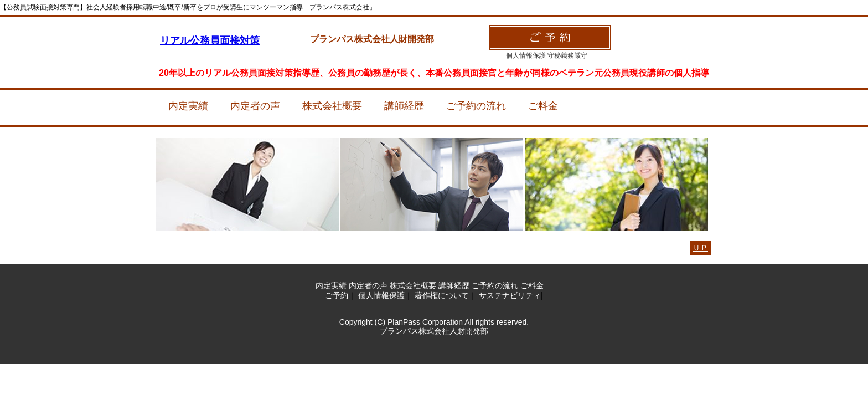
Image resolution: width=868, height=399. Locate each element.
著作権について (442, 295)
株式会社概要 (332, 106)
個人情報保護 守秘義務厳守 (547, 55)
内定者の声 (255, 106)
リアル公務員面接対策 (210, 40)
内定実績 (188, 106)
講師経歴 (404, 106)
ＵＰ (700, 248)
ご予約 (337, 295)
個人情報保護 (381, 295)
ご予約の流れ (476, 106)
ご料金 (543, 106)
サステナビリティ (510, 295)
